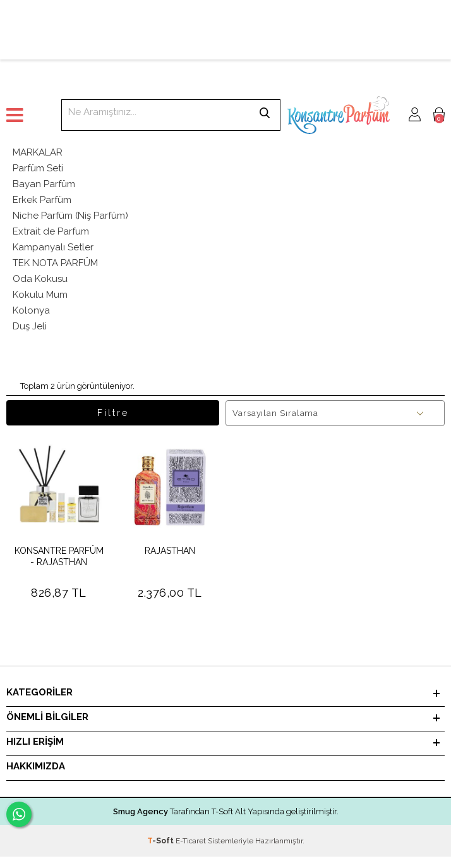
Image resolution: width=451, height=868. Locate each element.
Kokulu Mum (40, 295)
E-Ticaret (191, 841)
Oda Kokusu (40, 279)
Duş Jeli (30, 326)
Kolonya (31, 310)
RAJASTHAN (170, 551)
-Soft (161, 841)
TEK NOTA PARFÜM (55, 263)
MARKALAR (38, 152)
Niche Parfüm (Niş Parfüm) (70, 216)
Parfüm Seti (38, 168)
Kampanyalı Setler (53, 247)
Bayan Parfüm (44, 184)
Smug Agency (141, 811)
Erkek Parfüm (42, 200)
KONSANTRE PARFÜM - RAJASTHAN (59, 556)
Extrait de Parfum (51, 231)
